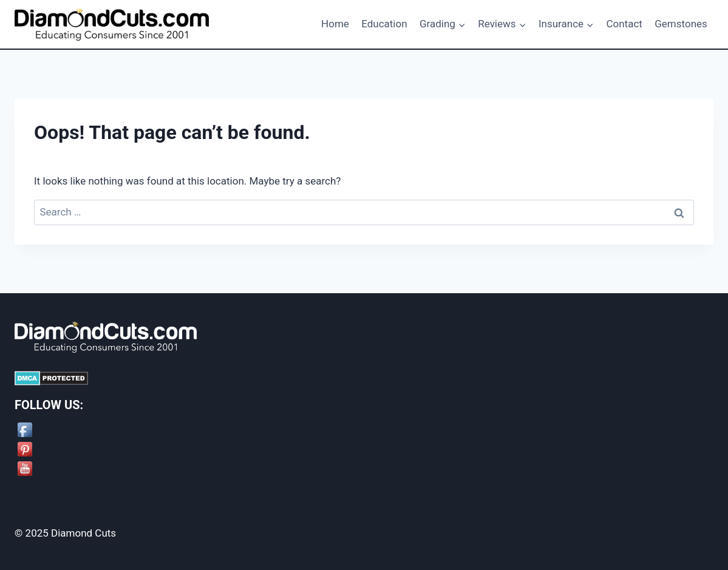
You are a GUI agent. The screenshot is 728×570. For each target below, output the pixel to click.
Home (335, 24)
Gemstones (681, 24)
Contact (624, 24)
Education (384, 24)
